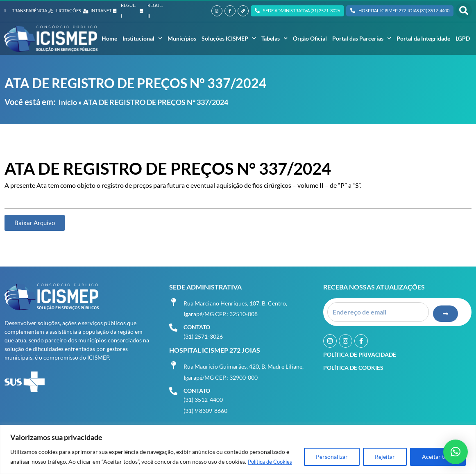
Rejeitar (385, 457)
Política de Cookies (272, 462)
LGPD (463, 38)
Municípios (182, 38)
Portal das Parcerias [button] (362, 39)
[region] (238, 450)
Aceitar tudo (438, 457)
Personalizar (332, 457)
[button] (464, 11)
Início (68, 102)
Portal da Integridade (423, 38)
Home (109, 38)
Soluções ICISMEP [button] (229, 39)
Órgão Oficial (310, 38)
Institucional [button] (142, 39)
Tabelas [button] (274, 39)
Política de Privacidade (360, 352)
